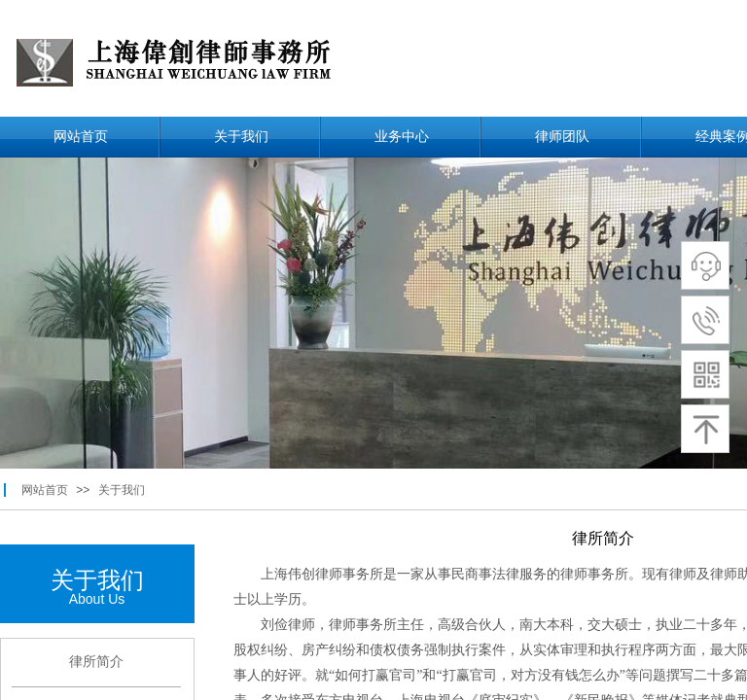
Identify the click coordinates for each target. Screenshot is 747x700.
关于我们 (241, 137)
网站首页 (81, 137)
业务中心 (402, 137)
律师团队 (562, 137)
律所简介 (96, 662)
